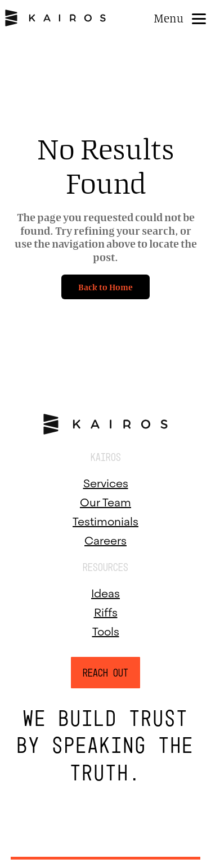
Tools (106, 630)
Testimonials (105, 520)
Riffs (106, 611)
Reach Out (105, 673)
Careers (105, 539)
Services (106, 482)
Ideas (105, 592)
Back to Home (105, 287)
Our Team (105, 501)
